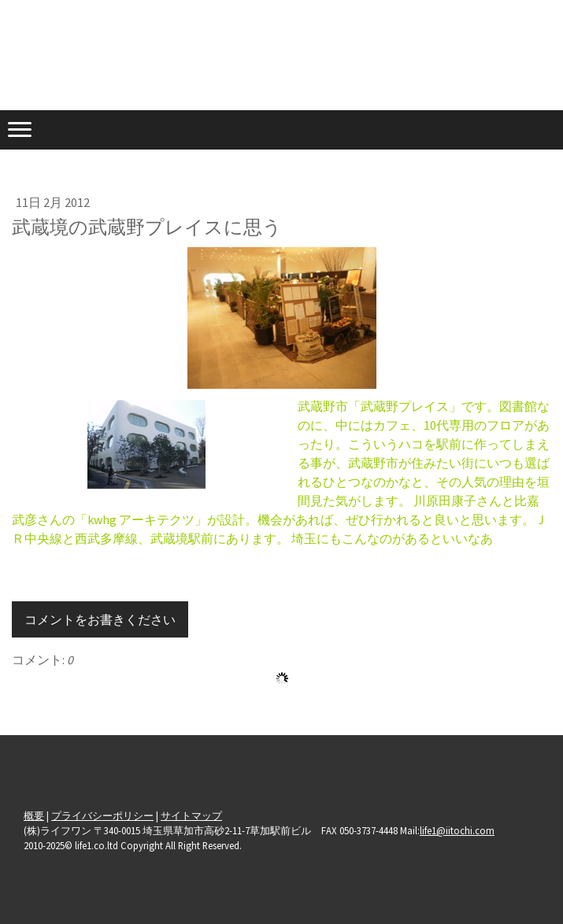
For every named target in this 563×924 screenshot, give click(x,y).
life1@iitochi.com (457, 830)
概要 (34, 815)
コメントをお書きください (100, 619)
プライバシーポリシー (102, 815)
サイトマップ (191, 815)
